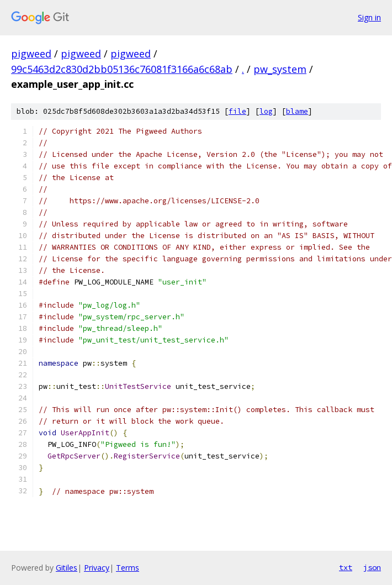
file (237, 111)
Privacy (97, 568)
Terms (128, 568)
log (266, 111)
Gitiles (67, 568)
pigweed (31, 54)
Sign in (369, 17)
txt (346, 567)
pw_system (280, 69)
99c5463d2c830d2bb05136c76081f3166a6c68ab (122, 69)
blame (297, 111)
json (372, 567)
